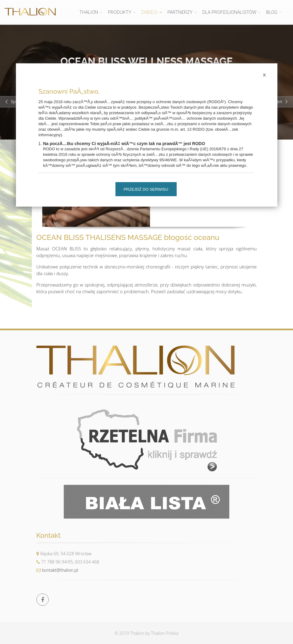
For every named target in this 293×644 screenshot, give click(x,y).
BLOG (272, 12)
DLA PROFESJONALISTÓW (229, 12)
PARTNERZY (180, 12)
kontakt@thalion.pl (57, 570)
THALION (89, 12)
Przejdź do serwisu (146, 189)
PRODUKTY (119, 12)
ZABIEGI (149, 12)
